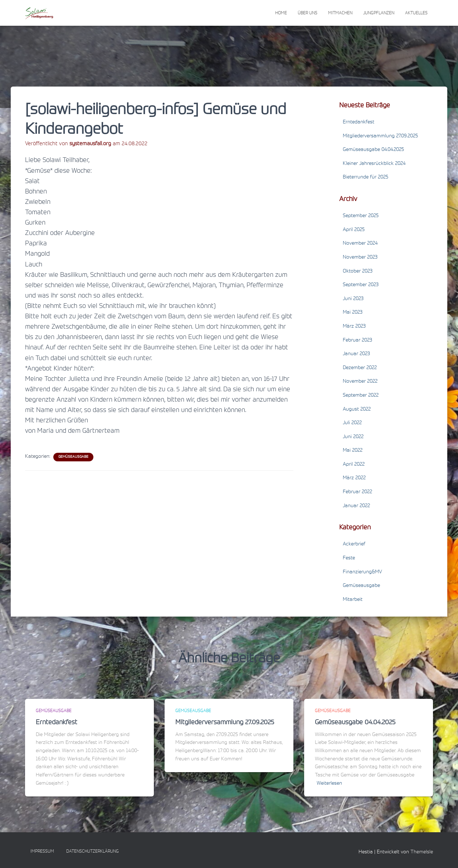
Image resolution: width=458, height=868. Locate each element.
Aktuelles (416, 13)
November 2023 (360, 258)
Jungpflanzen (379, 13)
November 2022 (360, 382)
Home (281, 13)
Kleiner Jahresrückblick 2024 (374, 164)
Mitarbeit (353, 600)
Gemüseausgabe (73, 457)
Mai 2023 (353, 313)
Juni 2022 (353, 437)
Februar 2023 (357, 340)
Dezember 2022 (360, 368)
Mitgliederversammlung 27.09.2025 (380, 136)
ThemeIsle (422, 852)
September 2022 (361, 396)
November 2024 (360, 244)
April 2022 (354, 465)
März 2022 (354, 478)
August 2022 (357, 410)
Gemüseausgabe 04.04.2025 (373, 150)
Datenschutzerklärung (92, 852)
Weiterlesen (329, 784)
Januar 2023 (356, 354)
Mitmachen (340, 13)
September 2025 (361, 216)
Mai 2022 (353, 451)
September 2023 (361, 285)
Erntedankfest (359, 122)
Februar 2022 (357, 492)
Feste (349, 558)
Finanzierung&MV (362, 572)
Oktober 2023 (358, 271)
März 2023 (354, 327)
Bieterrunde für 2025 (366, 177)
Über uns (308, 13)
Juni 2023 (353, 299)
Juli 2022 (352, 423)
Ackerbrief (354, 544)
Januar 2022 (356, 506)
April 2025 (354, 230)
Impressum (42, 852)
